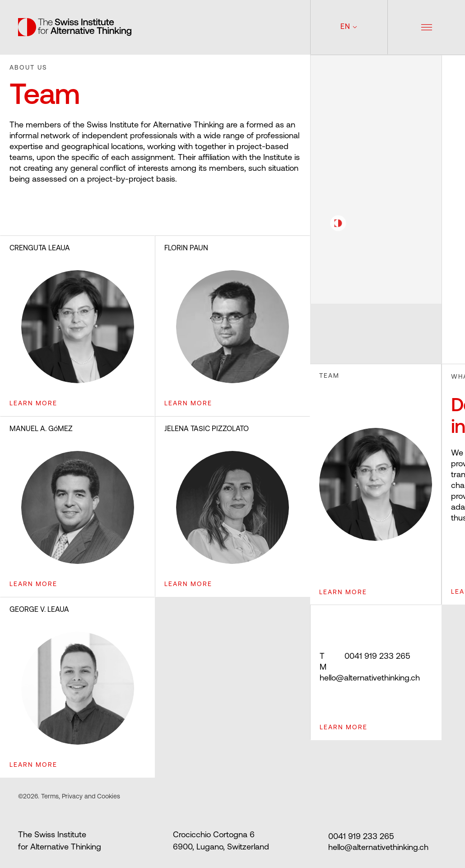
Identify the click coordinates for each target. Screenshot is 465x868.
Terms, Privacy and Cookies (80, 797)
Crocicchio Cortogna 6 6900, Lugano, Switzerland (221, 841)
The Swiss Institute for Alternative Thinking (60, 841)
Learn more (344, 728)
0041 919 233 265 (365, 657)
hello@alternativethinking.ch (370, 673)
